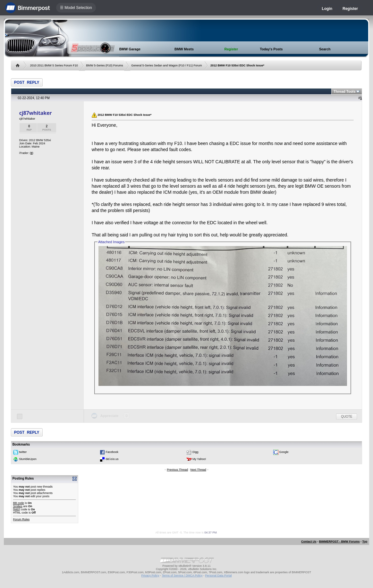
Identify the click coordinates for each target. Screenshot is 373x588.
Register (350, 9)
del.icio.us (112, 459)
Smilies (18, 506)
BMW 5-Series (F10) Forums (104, 65)
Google (284, 452)
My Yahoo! (199, 459)
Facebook (112, 452)
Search (325, 49)
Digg (195, 452)
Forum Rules (21, 519)
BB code (19, 503)
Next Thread (198, 470)
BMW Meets (184, 49)
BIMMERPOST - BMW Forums (339, 541)
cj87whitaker (36, 113)
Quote (347, 417)
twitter (23, 452)
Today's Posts (271, 49)
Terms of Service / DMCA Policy (182, 575)
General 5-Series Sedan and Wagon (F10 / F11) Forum (166, 65)
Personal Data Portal (218, 575)
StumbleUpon (28, 459)
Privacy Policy (150, 575)
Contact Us (309, 541)
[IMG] (17, 509)
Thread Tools (344, 91)
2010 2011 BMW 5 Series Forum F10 (54, 65)
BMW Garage (130, 49)
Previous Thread (177, 470)
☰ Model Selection (76, 8)
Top (365, 541)
